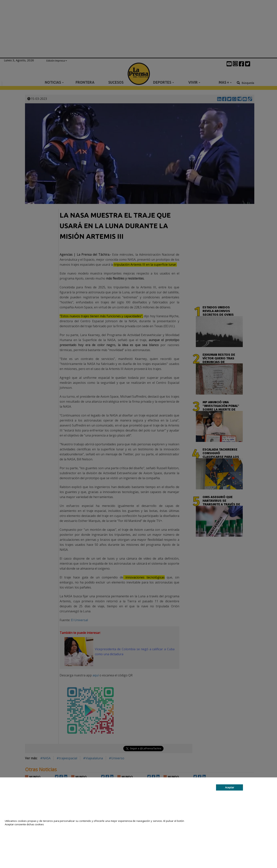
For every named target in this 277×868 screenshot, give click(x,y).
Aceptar (230, 787)
